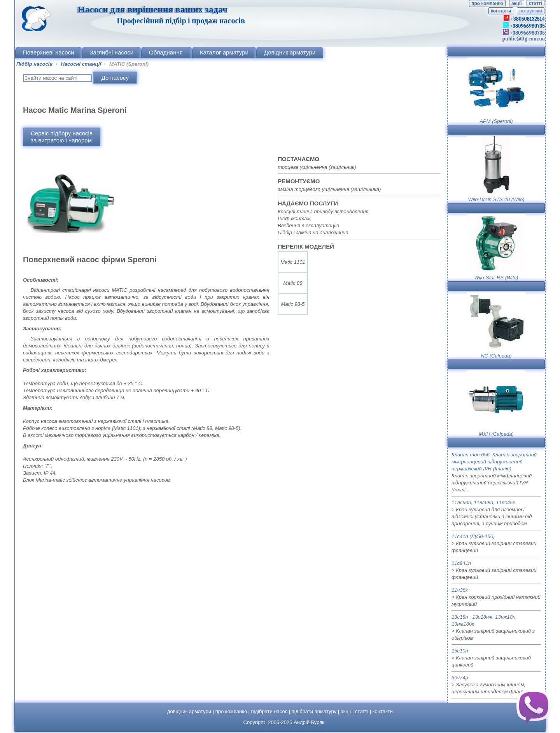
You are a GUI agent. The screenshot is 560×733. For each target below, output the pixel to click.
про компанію (487, 4)
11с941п (461, 563)
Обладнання (167, 52)
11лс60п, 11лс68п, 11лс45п (483, 502)
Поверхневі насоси (49, 52)
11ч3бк (460, 590)
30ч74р (460, 678)
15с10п (460, 651)
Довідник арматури (290, 52)
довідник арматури (189, 711)
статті (535, 4)
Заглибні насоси (112, 52)
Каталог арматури (224, 52)
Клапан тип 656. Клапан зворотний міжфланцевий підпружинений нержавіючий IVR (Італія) (494, 462)
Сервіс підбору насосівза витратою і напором (62, 137)
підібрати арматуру (314, 711)
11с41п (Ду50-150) (473, 536)
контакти (501, 11)
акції (517, 4)
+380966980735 (527, 33)
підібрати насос (269, 711)
